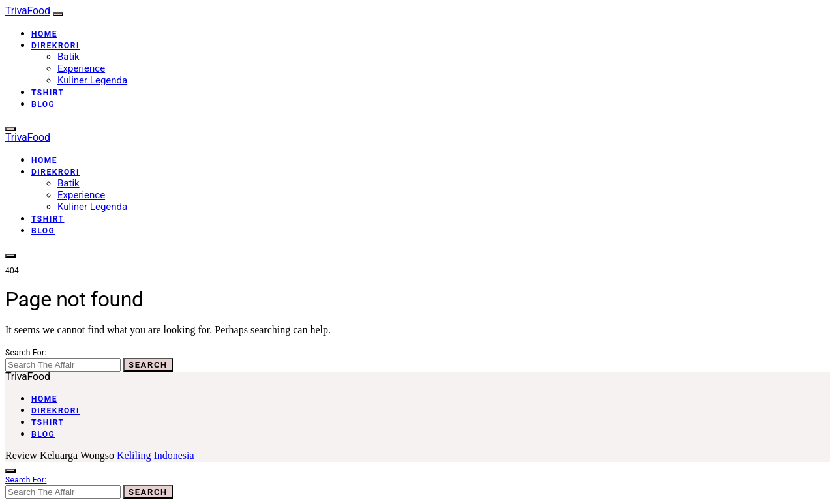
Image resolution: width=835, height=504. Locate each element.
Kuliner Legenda (92, 80)
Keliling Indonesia (156, 455)
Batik (68, 57)
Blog (43, 104)
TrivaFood (28, 11)
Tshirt (48, 93)
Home (44, 34)
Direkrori (55, 46)
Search (148, 365)
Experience (81, 68)
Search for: (26, 353)
